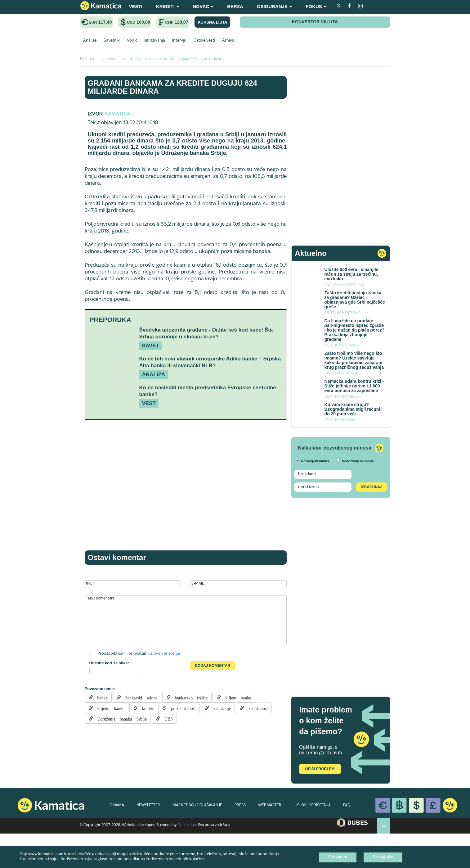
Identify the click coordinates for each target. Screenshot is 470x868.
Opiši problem (320, 769)
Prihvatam (338, 857)
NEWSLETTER (148, 805)
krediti (146, 708)
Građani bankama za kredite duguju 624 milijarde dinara (172, 87)
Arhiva (228, 41)
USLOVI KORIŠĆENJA (313, 805)
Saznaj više (383, 857)
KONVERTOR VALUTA (315, 22)
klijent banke (236, 697)
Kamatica (117, 114)
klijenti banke (109, 708)
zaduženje (220, 708)
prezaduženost (181, 708)
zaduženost (256, 708)
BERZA (235, 6)
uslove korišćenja (164, 654)
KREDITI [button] (168, 6)
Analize (90, 41)
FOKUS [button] (316, 6)
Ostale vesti (204, 41)
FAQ (347, 805)
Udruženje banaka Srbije (120, 718)
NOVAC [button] (203, 6)
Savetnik (112, 41)
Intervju (179, 41)
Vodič (132, 41)
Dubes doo (187, 825)
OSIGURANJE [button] (274, 6)
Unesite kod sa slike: (109, 663)
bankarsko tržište (189, 697)
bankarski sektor (139, 697)
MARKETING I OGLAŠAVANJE (197, 805)
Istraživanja (155, 41)
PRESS (240, 805)
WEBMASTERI (270, 805)
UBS (166, 718)
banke (100, 697)
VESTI (136, 6)
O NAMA (117, 805)
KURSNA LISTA (212, 22)
